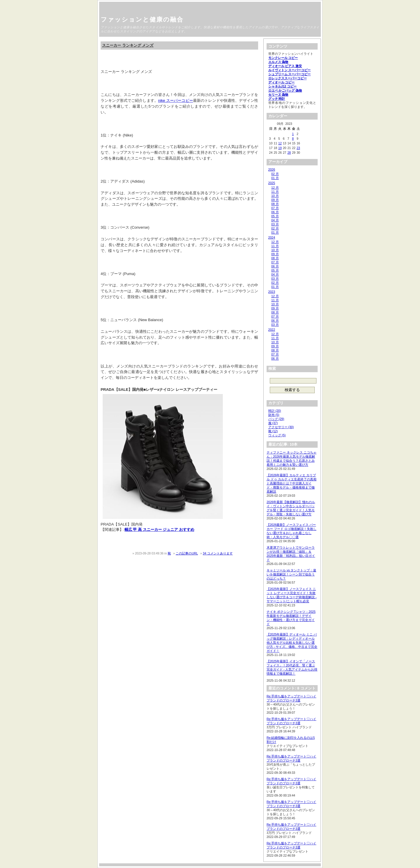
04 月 (275, 220)
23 (298, 148)
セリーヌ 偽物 (278, 94)
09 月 (275, 200)
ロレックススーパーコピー (288, 78)
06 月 (275, 212)
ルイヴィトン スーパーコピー (290, 70)
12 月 (275, 188)
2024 (272, 237)
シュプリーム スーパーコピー (290, 74)
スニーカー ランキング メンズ (128, 45)
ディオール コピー (282, 82)
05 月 (275, 216)
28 (289, 153)
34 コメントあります (218, 553)
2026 (272, 169)
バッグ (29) (276, 419)
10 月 (275, 196)
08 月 (275, 204)
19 (280, 148)
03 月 (275, 224)
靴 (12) (273, 431)
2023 (272, 292)
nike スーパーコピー (176, 100)
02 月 (275, 174)
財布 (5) (274, 415)
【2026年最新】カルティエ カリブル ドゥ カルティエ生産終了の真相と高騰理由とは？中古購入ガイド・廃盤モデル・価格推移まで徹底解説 (292, 483)
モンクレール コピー (283, 58)
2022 (272, 330)
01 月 (275, 178)
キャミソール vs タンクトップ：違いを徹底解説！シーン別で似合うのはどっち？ (291, 574)
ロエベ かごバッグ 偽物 (285, 90)
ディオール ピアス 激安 (285, 66)
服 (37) (273, 423)
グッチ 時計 (277, 99)
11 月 (275, 192)
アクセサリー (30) (281, 427)
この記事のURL (187, 553)
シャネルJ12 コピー (283, 86)
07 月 (275, 208)
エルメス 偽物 (278, 62)
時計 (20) (275, 411)
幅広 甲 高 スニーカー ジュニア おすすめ (159, 530)
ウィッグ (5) (277, 435)
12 (280, 143)
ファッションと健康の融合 (142, 19)
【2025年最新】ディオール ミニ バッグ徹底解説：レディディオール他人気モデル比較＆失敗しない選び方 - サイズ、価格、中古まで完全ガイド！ (292, 643)
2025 (272, 183)
